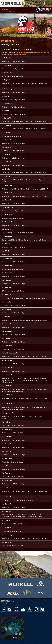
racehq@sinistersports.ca (9, 603)
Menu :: (5, 9)
